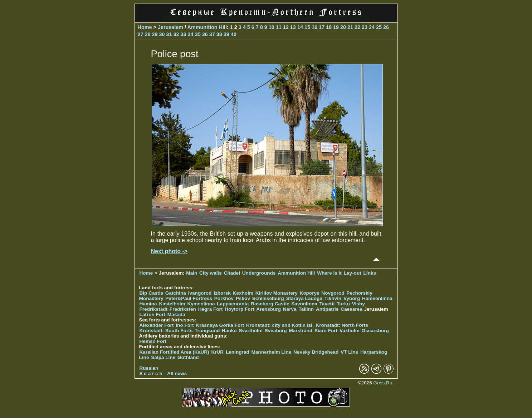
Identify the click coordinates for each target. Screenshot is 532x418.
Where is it (329, 273)
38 (219, 34)
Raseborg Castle (270, 304)
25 (379, 27)
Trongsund (207, 331)
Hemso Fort (153, 341)
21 (350, 27)
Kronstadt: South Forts (166, 331)
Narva (290, 309)
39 (226, 34)
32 (176, 34)
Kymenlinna (201, 304)
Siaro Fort (326, 331)
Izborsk (222, 293)
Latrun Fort (153, 314)
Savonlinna (304, 304)
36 (205, 34)
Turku (343, 304)
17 (322, 27)
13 (293, 27)
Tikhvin (333, 298)
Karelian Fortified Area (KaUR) (174, 352)
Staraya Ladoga (304, 298)
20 (343, 27)
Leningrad (238, 352)
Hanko (229, 331)
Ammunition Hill (207, 27)
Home (145, 27)
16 (314, 27)
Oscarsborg (375, 331)
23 (365, 27)
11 (279, 27)
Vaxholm (350, 331)
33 (184, 34)
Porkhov (224, 298)
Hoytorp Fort (239, 309)
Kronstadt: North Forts (342, 325)
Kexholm (243, 293)
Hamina (148, 304)
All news (177, 373)
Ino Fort (185, 325)
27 (141, 34)
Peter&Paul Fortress (189, 298)
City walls (211, 273)
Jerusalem (170, 27)
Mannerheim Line (271, 352)
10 (272, 27)
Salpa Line (163, 357)
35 (198, 34)
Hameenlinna (377, 298)
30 (162, 34)
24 (372, 27)
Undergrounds (259, 273)
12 (286, 27)
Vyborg (352, 298)
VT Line (349, 352)
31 (169, 34)
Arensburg (269, 309)
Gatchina (176, 293)
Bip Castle (151, 293)
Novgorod (333, 293)
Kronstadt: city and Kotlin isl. (280, 325)
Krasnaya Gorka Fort (220, 325)
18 (329, 27)
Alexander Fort (157, 325)
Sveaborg (276, 331)
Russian (149, 368)
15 (307, 27)
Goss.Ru (383, 383)
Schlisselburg (268, 298)
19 (336, 27)
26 (386, 27)
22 (357, 27)
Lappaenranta (233, 304)
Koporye (309, 293)
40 (234, 34)
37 (212, 34)
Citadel (232, 273)
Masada (176, 314)
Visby (358, 304)
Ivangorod (200, 293)
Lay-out (353, 273)
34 (191, 34)
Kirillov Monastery (277, 293)
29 (155, 34)
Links (370, 273)
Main (192, 273)
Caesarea (351, 309)
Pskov (243, 298)
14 (300, 27)
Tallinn (306, 309)
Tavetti (327, 304)
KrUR (217, 352)
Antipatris (327, 309)
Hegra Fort (211, 309)
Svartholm (250, 331)
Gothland (188, 357)
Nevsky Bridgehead (316, 352)
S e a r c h (151, 373)
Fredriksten (183, 309)
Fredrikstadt (154, 309)
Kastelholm (172, 304)
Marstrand (301, 331)
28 (148, 34)
